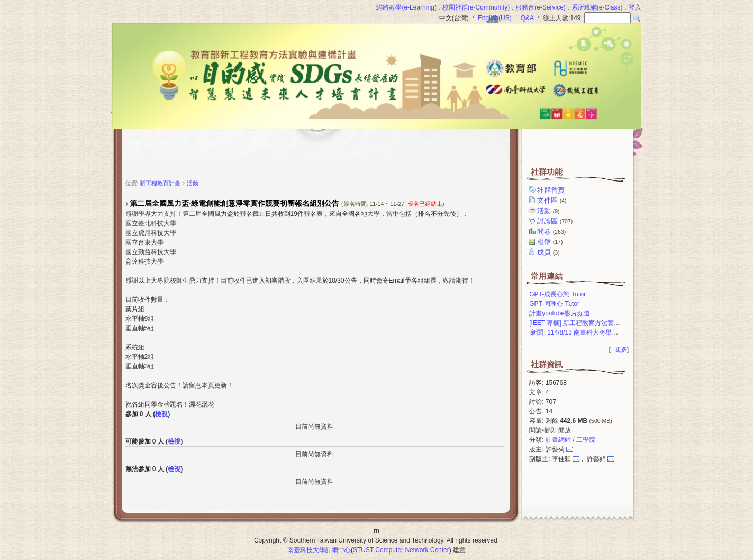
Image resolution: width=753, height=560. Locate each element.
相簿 (551, 242)
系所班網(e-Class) (597, 7)
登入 (635, 7)
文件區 (552, 200)
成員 (549, 252)
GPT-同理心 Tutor (554, 304)
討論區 (556, 221)
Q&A (527, 18)
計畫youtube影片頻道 (560, 313)
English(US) (495, 18)
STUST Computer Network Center (401, 550)
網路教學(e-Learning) (406, 7)
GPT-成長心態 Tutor (557, 294)
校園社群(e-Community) (476, 7)
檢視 (161, 414)
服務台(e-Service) (541, 7)
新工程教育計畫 (160, 183)
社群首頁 (552, 190)
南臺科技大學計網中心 (319, 550)
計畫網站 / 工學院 (570, 440)
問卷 (552, 232)
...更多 (619, 349)
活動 (549, 211)
